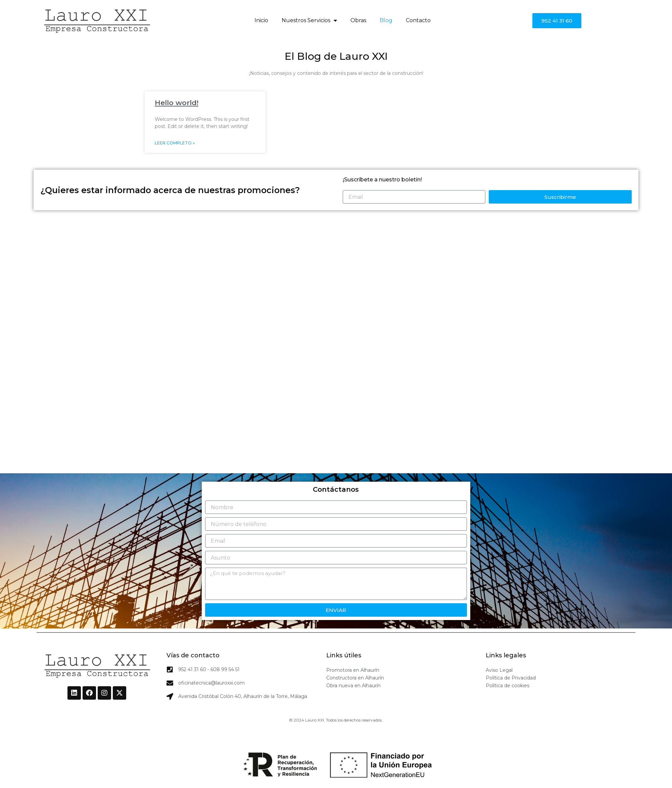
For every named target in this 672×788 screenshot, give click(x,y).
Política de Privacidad (511, 678)
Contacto (418, 20)
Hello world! (177, 103)
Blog (386, 20)
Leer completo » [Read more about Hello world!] (175, 143)
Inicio (261, 20)
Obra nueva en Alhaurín (353, 686)
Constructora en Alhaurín (355, 678)
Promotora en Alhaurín (353, 670)
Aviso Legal (499, 670)
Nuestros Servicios (309, 20)
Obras (358, 20)
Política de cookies (508, 686)
